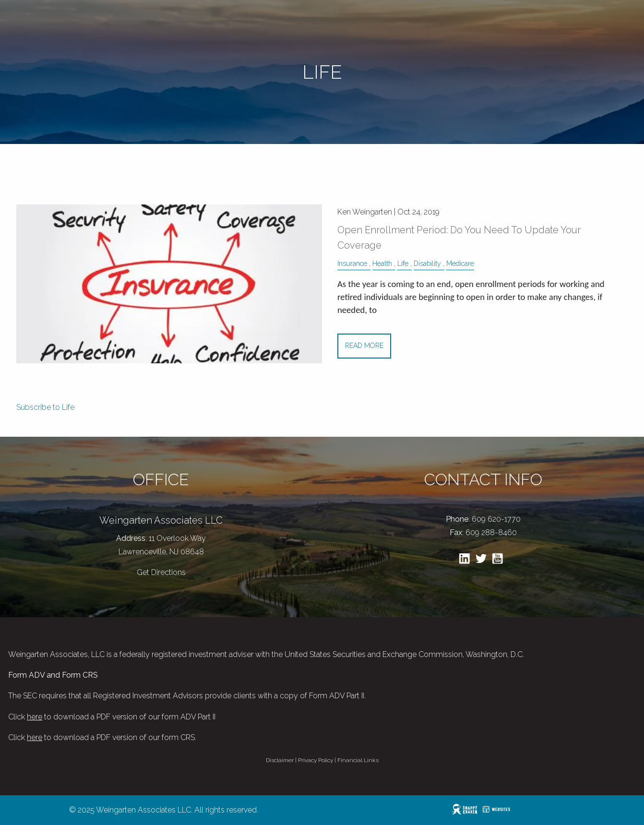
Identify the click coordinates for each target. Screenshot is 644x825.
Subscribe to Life (45, 407)
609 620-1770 (496, 519)
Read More (364, 346)
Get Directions (161, 572)
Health (382, 263)
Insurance (352, 263)
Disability (427, 263)
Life (403, 263)
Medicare (460, 263)
